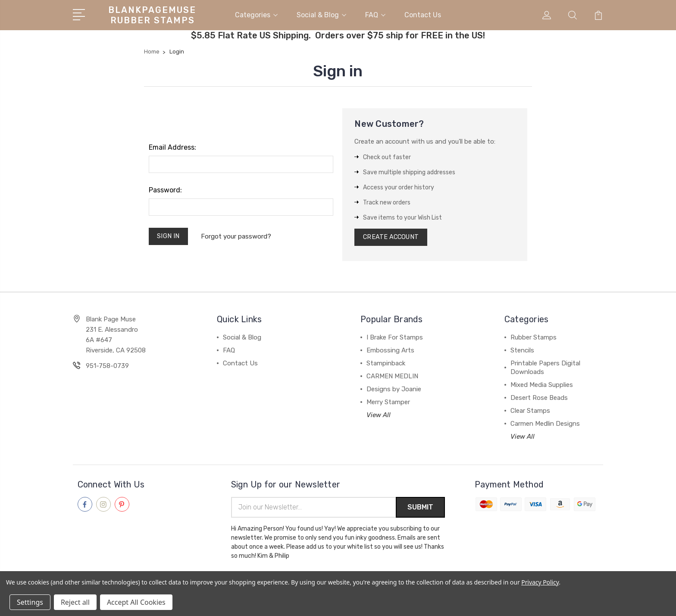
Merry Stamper (388, 403)
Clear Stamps (530, 412)
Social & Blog (321, 14)
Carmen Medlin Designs (545, 425)
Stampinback (386, 365)
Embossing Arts (390, 352)
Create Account (392, 238)
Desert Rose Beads (539, 399)
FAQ (375, 14)
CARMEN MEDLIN (392, 377)
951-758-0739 (107, 367)
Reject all (75, 602)
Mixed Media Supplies (542, 386)
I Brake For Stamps (395, 339)
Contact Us (423, 14)
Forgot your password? (237, 236)
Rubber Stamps (534, 339)
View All (379, 416)
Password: (165, 190)
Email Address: (172, 147)
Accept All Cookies (136, 602)
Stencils (522, 352)
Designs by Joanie (394, 390)
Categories (256, 14)
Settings (30, 602)
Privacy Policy (540, 582)
